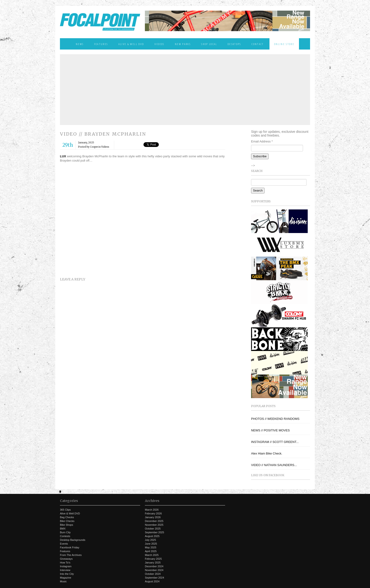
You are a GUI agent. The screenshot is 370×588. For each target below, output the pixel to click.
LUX (63, 156)
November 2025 (154, 525)
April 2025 (151, 551)
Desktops (234, 44)
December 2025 (154, 521)
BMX (63, 529)
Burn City (65, 532)
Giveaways (66, 559)
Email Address (262, 141)
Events (64, 544)
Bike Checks (67, 521)
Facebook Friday (70, 547)
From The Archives (71, 555)
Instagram (66, 566)
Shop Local (209, 44)
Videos (160, 44)
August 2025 (152, 536)
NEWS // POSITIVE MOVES (270, 430)
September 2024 (154, 578)
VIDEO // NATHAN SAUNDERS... (274, 465)
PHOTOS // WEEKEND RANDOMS (275, 419)
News (80, 44)
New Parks (183, 44)
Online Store (284, 44)
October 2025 (153, 529)
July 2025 (150, 540)
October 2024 (153, 574)
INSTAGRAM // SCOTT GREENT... (275, 442)
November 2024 (154, 570)
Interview (65, 570)
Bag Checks (67, 517)
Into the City (67, 574)
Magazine (66, 578)
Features (101, 44)
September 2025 (154, 532)
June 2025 (151, 544)
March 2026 (152, 510)
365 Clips (65, 510)
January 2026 (153, 517)
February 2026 (153, 513)
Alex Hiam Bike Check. (267, 453)
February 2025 (153, 559)
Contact (258, 44)
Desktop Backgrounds (73, 540)
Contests (65, 536)
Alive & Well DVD (131, 44)
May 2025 (151, 547)
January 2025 (153, 563)
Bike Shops (67, 525)
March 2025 (152, 555)
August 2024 (152, 581)
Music (63, 581)
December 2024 (154, 566)
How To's (65, 563)
